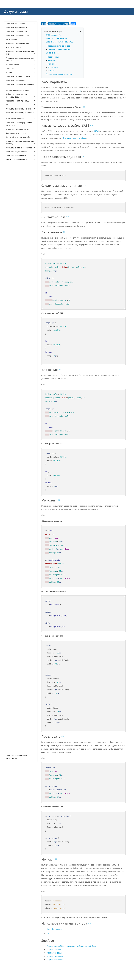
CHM (11, 307)
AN (10, 191)
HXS (10, 513)
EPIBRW (12, 430)
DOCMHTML (14, 402)
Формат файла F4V (55, 956)
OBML (11, 573)
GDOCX (12, 470)
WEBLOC (12, 692)
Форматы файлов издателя (21, 129)
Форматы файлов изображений (21, 85)
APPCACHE (13, 203)
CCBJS (11, 279)
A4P (10, 168)
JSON (11, 533)
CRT (10, 342)
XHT (10, 716)
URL (10, 672)
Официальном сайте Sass (75, 138)
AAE (10, 176)
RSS (10, 620)
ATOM (11, 243)
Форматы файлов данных (21, 43)
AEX (10, 183)
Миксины (52, 64)
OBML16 (12, 581)
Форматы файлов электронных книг (21, 53)
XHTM (11, 720)
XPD (10, 740)
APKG (11, 199)
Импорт (51, 71)
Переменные (53, 57)
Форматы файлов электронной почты (21, 59)
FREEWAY (13, 450)
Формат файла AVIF (55, 960)
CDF (10, 283)
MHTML (12, 561)
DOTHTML (13, 406)
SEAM (11, 632)
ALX (10, 187)
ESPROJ (12, 434)
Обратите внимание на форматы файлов (21, 95)
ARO (11, 207)
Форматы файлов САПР (21, 31)
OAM (11, 569)
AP (10, 195)
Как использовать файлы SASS (59, 42)
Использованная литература (59, 74)
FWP (11, 454)
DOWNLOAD (14, 410)
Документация (16, 11)
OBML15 (12, 577)
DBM (11, 366)
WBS (11, 684)
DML (11, 390)
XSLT (11, 744)
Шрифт (21, 72)
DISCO (12, 382)
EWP (11, 438)
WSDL (11, 704)
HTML (11, 505)
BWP (11, 275)
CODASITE (13, 315)
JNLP (11, 525)
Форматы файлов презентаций (21, 114)
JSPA (11, 537)
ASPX (11, 235)
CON (11, 323)
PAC (10, 597)
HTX (10, 509)
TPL (10, 664)
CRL (10, 338)
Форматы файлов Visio (21, 156)
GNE (11, 473)
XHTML (12, 724)
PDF (21, 105)
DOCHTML (13, 398)
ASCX (11, 219)
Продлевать (53, 67)
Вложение (52, 60)
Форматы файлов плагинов (21, 109)
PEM (11, 605)
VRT (10, 680)
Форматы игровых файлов (21, 76)
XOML (11, 736)
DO (10, 394)
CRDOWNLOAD (15, 334)
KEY (10, 541)
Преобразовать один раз (59, 46)
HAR (11, 481)
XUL (10, 748)
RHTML (12, 612)
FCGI (11, 442)
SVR (10, 660)
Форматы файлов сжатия (21, 35)
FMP (11, 446)
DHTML (12, 378)
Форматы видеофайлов (21, 152)
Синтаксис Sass (52, 53)
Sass (11, 624)
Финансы (21, 69)
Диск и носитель (21, 47)
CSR (10, 354)
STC (10, 652)
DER (11, 374)
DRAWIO (12, 414)
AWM (11, 251)
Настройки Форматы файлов (21, 137)
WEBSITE (13, 696)
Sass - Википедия (54, 929)
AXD (11, 255)
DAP (11, 362)
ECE (10, 422)
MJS (10, 565)
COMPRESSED (15, 318)
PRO (11, 609)
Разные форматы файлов (21, 90)
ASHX (11, 223)
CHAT (11, 303)
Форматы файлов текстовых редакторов (21, 757)
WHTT (11, 700)
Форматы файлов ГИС (21, 80)
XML (11, 728)
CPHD (11, 330)
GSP (10, 477)
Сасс (49, 933)
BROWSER (13, 271)
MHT (11, 557)
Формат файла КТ (55, 949)
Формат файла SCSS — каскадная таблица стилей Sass (71, 946)
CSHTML (12, 346)
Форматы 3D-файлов (21, 23)
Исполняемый (21, 64)
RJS (10, 617)
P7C (10, 593)
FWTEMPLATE (15, 458)
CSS (10, 358)
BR (10, 267)
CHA (11, 299)
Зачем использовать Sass (57, 38)
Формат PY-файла (55, 953)
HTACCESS (13, 493)
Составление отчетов (21, 133)
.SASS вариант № (53, 35)
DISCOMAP (13, 386)
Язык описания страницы (21, 101)
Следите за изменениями (59, 49)
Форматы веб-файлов (21, 160)
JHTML (12, 521)
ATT (10, 247)
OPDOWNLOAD (15, 585)
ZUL (10, 752)
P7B (10, 589)
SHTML (12, 636)
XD (10, 712)
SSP (10, 648)
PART (11, 601)
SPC (10, 644)
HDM (11, 485)
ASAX (11, 215)
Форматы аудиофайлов (21, 27)
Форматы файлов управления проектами (21, 124)
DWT (11, 418)
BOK (11, 263)
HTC (11, 497)
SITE (11, 640)
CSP (10, 350)
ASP (10, 231)
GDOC (11, 465)
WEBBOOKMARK (16, 688)
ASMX (11, 227)
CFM (11, 291)
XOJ (10, 732)
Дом (44, 24)
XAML (11, 708)
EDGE (11, 426)
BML (11, 259)
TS (10, 668)
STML (11, 656)
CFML (11, 295)
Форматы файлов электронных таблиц (21, 142)
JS (10, 529)
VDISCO (12, 676)
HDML (11, 489)
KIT (10, 545)
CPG (11, 326)
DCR (11, 370)
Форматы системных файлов (21, 148)
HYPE (11, 517)
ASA (10, 211)
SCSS (11, 628)
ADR (11, 179)
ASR (10, 239)
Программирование (21, 118)
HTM (11, 501)
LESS (11, 549)
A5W (11, 171)
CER (10, 287)
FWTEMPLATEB (15, 462)
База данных (21, 39)
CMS (11, 311)
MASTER (12, 553)
